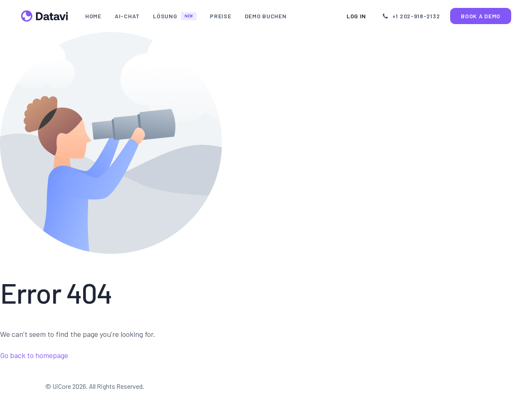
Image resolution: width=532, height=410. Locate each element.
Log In (360, 16)
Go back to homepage (34, 355)
